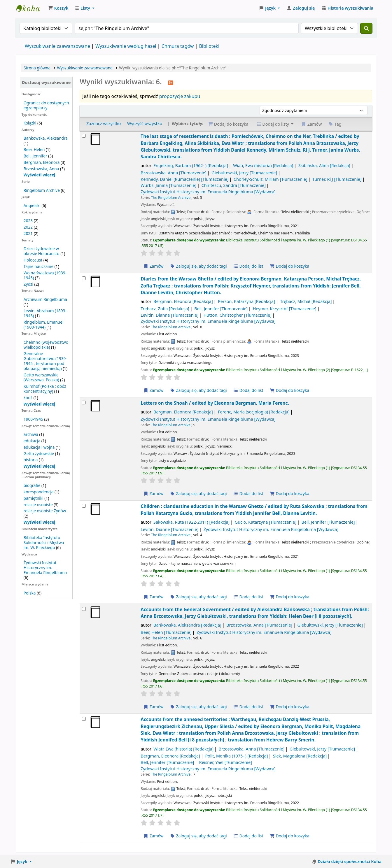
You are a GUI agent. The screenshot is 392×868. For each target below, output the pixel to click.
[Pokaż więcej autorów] (40, 175)
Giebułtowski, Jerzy (245, 173)
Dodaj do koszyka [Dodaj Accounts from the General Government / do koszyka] (289, 707)
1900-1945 (33, 419)
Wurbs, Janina (168, 185)
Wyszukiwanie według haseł (126, 46)
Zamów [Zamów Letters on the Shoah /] (153, 493)
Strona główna (37, 68)
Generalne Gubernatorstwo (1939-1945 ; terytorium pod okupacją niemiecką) (45, 361)
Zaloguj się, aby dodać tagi (198, 266)
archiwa (31, 434)
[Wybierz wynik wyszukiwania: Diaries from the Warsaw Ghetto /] (84, 278)
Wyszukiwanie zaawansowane (57, 46)
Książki (30, 123)
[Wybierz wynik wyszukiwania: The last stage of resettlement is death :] (84, 136)
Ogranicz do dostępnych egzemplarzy (46, 105)
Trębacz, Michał (306, 301)
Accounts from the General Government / (255, 613)
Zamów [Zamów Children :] (153, 597)
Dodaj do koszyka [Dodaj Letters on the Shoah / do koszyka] (289, 493)
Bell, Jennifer (35, 156)
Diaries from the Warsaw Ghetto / (251, 286)
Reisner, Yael (226, 762)
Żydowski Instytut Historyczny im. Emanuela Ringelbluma (45, 568)
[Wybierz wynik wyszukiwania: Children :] (84, 506)
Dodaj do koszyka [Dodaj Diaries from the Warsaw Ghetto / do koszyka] (289, 390)
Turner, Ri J (337, 179)
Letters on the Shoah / (215, 403)
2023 (28, 221)
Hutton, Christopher (238, 315)
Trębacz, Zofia (165, 309)
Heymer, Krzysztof (285, 309)
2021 (28, 233)
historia (31, 460)
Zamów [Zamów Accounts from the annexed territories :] (153, 836)
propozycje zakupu (180, 96)
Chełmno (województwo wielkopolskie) (46, 345)
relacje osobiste (38, 505)
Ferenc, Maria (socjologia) (254, 412)
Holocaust (33, 260)
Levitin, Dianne (169, 315)
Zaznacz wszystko (104, 123)
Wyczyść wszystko (145, 123)
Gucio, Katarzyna (266, 522)
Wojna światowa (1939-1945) (45, 275)
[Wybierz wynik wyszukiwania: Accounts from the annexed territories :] (84, 719)
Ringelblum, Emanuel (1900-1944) (44, 325)
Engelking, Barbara (191, 165)
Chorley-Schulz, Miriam (271, 179)
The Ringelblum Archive (171, 198)
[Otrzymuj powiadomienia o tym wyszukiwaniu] (171, 82)
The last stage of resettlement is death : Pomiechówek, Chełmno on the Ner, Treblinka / (250, 146)
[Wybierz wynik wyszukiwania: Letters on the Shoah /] (84, 403)
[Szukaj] (366, 28)
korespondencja (39, 492)
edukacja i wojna (39, 447)
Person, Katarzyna (246, 301)
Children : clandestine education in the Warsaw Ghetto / (254, 510)
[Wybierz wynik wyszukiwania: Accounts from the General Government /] (84, 609)
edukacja (32, 441)
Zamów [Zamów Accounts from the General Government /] (153, 707)
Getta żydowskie (39, 454)
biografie (32, 485)
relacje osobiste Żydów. (45, 511)
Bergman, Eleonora (42, 162)
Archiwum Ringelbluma (45, 299)
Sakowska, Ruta (191, 522)
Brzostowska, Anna (41, 169)
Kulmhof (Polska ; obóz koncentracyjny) (45, 389)
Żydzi (28, 284)
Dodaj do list (248, 266)
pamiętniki (34, 498)
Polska (30, 593)
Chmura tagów (178, 46)
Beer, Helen (34, 149)
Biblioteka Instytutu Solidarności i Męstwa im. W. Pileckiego (44, 542)
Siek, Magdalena (300, 756)
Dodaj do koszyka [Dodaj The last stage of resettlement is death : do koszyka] (289, 266)
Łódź (28, 398)
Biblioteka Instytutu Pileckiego (31, 8)
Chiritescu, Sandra (234, 185)
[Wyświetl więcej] (40, 404)
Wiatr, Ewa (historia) (263, 165)
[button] (58, 8)
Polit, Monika (236, 756)
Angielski (32, 205)
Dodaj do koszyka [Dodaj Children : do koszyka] (289, 597)
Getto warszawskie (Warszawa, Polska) (41, 377)
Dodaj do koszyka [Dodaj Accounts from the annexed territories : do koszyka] (289, 836)
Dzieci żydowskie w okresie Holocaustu (42, 251)
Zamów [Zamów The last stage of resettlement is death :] (153, 266)
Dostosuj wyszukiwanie (46, 82)
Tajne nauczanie (38, 266)
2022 (28, 227)
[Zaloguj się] (301, 8)
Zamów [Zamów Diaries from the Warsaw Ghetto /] (153, 390)
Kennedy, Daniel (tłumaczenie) (184, 179)
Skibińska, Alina (324, 165)
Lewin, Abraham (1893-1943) (45, 313)
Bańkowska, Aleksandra (46, 138)
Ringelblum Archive (42, 190)
